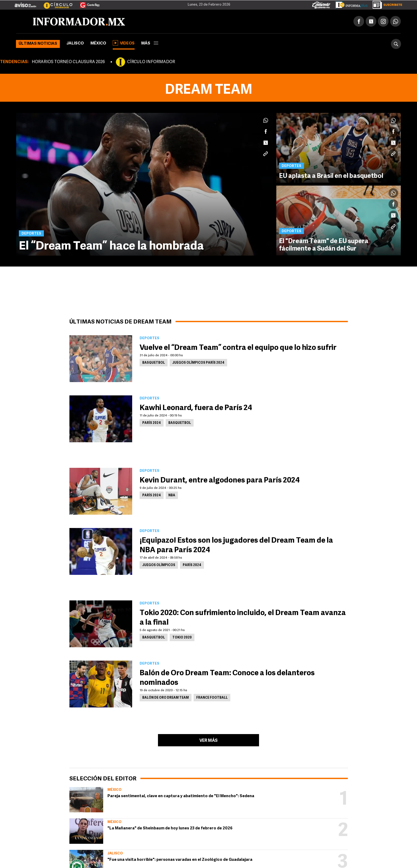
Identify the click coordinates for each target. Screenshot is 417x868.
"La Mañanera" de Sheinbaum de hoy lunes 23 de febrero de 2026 (170, 828)
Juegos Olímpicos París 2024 (198, 363)
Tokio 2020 (182, 638)
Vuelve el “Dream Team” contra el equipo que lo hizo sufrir (238, 348)
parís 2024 (152, 423)
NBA (172, 496)
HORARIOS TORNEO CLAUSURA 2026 (68, 62)
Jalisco (75, 44)
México (98, 44)
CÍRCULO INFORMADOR (151, 62)
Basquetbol (154, 363)
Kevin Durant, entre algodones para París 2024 (220, 481)
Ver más (208, 741)
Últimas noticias (38, 44)
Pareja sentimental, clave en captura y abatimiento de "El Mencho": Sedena (181, 796)
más (150, 44)
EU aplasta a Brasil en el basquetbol (331, 176)
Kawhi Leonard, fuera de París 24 (196, 408)
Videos (124, 43)
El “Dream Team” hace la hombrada (111, 247)
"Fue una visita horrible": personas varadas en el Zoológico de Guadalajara (180, 860)
